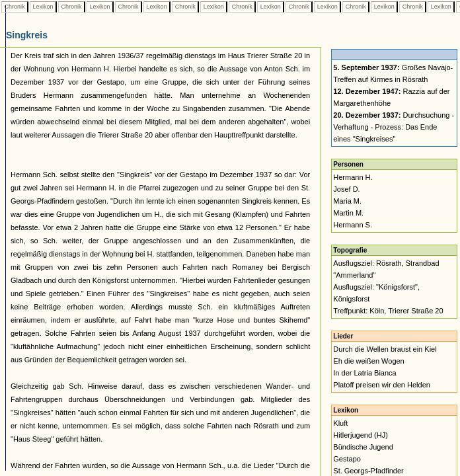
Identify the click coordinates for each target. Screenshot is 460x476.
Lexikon (43, 7)
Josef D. (346, 189)
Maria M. (347, 201)
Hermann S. (353, 225)
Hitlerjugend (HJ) (361, 435)
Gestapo (347, 459)
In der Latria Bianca (364, 373)
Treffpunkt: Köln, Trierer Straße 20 (388, 311)
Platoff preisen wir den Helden (382, 385)
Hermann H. (353, 177)
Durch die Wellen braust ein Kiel (385, 349)
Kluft (340, 423)
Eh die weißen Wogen (368, 361)
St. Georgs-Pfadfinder (368, 471)
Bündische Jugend (363, 447)
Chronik (15, 7)
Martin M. (348, 213)
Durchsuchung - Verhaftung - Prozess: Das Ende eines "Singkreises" (394, 127)
